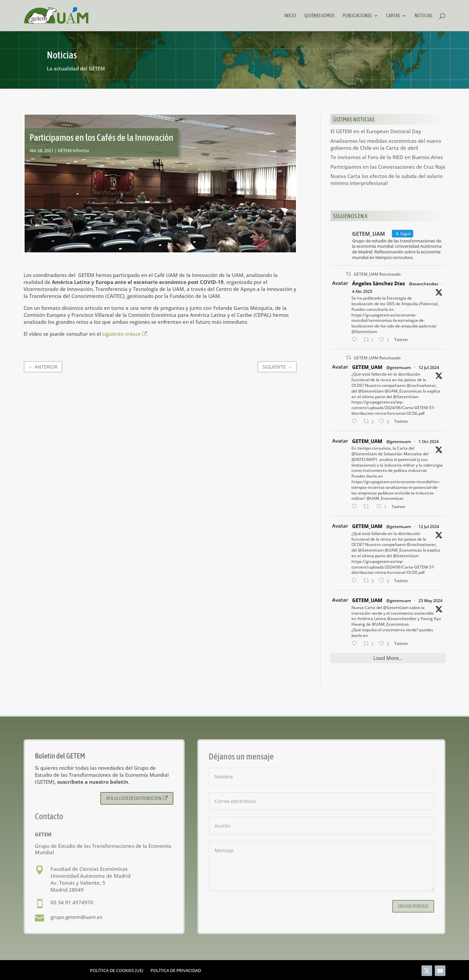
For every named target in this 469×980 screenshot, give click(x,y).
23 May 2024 (430, 601)
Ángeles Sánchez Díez (378, 283)
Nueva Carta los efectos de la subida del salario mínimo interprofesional (387, 179)
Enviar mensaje (413, 906)
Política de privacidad (176, 971)
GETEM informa (73, 150)
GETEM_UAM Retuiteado (377, 274)
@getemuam (399, 367)
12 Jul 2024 (429, 367)
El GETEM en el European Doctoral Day (376, 131)
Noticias (423, 16)
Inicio (290, 16)
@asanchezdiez (424, 284)
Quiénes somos (319, 16)
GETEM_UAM (367, 367)
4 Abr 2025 (362, 291)
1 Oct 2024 (429, 442)
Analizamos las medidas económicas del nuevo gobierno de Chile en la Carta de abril (386, 144)
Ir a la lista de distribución (137, 798)
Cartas (393, 16)
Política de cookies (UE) (117, 971)
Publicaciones (357, 16)
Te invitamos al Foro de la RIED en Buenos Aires (387, 157)
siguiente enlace (125, 334)
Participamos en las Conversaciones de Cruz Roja (388, 167)
